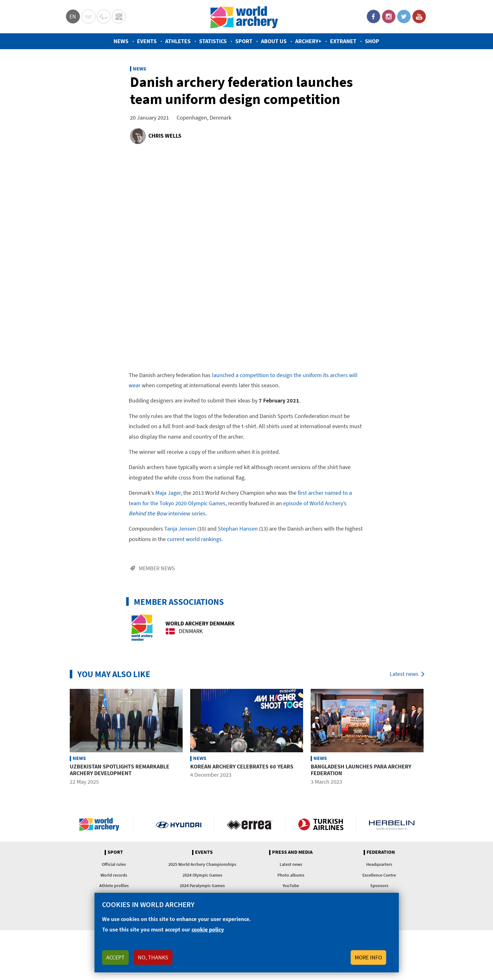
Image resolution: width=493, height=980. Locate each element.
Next (432, 738)
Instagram (389, 16)
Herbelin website (392, 824)
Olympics (88, 16)
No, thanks (153, 957)
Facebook (373, 16)
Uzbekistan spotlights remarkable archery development (120, 770)
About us (274, 41)
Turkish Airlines (321, 824)
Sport (244, 41)
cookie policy (208, 929)
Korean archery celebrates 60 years (242, 766)
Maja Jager (168, 493)
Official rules (114, 864)
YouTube (419, 16)
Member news (157, 568)
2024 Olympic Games (202, 875)
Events (147, 41)
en (73, 16)
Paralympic (104, 16)
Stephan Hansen (238, 529)
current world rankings (194, 539)
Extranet (343, 41)
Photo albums (291, 875)
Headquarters (379, 864)
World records (114, 875)
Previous (61, 738)
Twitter (404, 16)
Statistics (213, 41)
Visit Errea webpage (250, 824)
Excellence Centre (379, 875)
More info (368, 957)
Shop (372, 41)
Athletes (178, 41)
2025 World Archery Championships (202, 864)
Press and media (292, 852)
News (121, 41)
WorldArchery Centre (119, 16)
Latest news (404, 674)
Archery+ (308, 41)
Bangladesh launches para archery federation (361, 770)
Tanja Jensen (180, 529)
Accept (115, 957)
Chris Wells (165, 136)
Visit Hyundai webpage (179, 824)
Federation (381, 852)
